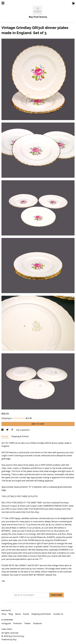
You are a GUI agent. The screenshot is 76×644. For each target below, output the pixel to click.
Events (26, 614)
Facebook (37, 623)
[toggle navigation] (3, 3)
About (18, 614)
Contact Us (58, 614)
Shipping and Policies (41, 614)
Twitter (28, 623)
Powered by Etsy (9, 639)
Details (5, 436)
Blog (11, 614)
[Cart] (73, 4)
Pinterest (18, 623)
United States (19, 418)
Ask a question (23, 430)
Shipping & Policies (20, 436)
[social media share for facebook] (3, 430)
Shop (4, 614)
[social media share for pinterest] (13, 430)
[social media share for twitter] (8, 430)
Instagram (6, 623)
